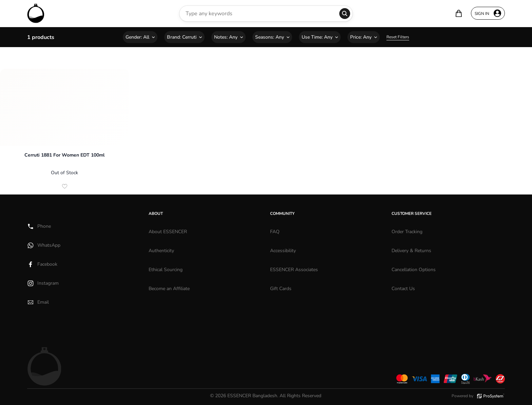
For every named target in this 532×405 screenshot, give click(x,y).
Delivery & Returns (411, 251)
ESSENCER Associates (294, 270)
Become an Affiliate (169, 289)
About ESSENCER (168, 232)
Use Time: (320, 37)
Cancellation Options (414, 270)
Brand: (184, 37)
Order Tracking (407, 232)
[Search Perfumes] (259, 14)
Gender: (140, 37)
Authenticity (161, 251)
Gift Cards (281, 289)
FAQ (275, 232)
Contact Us (403, 289)
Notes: (229, 37)
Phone (39, 226)
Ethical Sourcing (166, 270)
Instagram (43, 283)
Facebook (42, 264)
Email (38, 302)
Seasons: (272, 37)
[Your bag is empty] (459, 13)
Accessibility (283, 251)
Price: (364, 37)
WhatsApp (44, 245)
